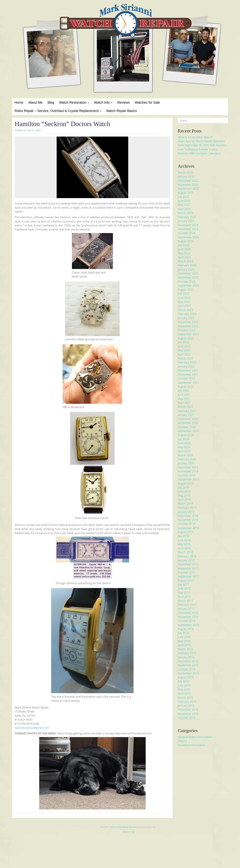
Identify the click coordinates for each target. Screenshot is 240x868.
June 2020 (184, 443)
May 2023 (184, 302)
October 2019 (187, 475)
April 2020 (184, 451)
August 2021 (186, 387)
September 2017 (188, 576)
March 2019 (185, 504)
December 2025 (188, 181)
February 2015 (187, 702)
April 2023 (184, 306)
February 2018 (187, 556)
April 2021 (184, 403)
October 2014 (187, 718)
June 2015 (184, 685)
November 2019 (188, 471)
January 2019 (186, 512)
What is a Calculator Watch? (195, 137)
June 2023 (184, 298)
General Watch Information (195, 737)
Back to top (128, 832)
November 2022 (188, 326)
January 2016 (186, 657)
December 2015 (188, 661)
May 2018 (184, 544)
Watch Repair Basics (122, 111)
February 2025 (187, 217)
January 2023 (186, 318)
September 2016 (188, 625)
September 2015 (188, 673)
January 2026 (186, 176)
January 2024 (186, 269)
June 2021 (184, 394)
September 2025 (188, 189)
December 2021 (188, 370)
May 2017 (184, 592)
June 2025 (184, 201)
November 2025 (188, 185)
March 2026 (185, 172)
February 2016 (187, 653)
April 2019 (184, 500)
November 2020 (188, 423)
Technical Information (191, 745)
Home (19, 102)
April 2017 (184, 597)
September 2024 (188, 237)
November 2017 (188, 568)
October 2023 (187, 282)
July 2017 (183, 584)
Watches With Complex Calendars (199, 153)
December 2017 (188, 564)
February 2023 (187, 314)
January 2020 (186, 463)
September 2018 (188, 528)
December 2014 (188, 710)
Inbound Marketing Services (123, 827)
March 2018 (185, 552)
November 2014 (188, 714)
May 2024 (184, 253)
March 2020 (185, 455)
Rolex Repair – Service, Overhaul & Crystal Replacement (58, 111)
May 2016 (184, 641)
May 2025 (184, 205)
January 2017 (186, 609)
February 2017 (187, 605)
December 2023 (188, 273)
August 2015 (186, 677)
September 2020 (188, 431)
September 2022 (188, 334)
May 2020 (184, 447)
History (182, 741)
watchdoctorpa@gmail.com (32, 728)
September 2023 (188, 286)
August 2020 (186, 435)
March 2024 (185, 261)
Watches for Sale (147, 102)
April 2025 (184, 209)
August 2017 (186, 580)
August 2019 (186, 483)
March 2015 (185, 698)
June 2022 (184, 346)
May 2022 (184, 350)
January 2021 (186, 415)
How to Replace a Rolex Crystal (198, 149)
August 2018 (186, 532)
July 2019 (183, 487)
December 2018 (188, 516)
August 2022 (186, 338)
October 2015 (187, 669)
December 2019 (188, 467)
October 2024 (187, 233)
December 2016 (188, 613)
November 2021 (188, 374)
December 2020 (188, 419)
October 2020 (187, 427)
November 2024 (188, 229)
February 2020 (187, 459)
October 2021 (187, 378)
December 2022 (188, 322)
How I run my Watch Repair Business (201, 141)
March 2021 (185, 407)
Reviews (124, 102)
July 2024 (183, 245)
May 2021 (184, 399)
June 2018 (184, 540)
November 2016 (188, 617)
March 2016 (185, 649)
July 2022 (183, 342)
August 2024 (186, 241)
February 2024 (187, 265)
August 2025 (186, 193)
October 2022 (187, 330)
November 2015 (188, 665)
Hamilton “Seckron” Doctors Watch (62, 124)
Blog (51, 102)
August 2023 (186, 290)
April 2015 (184, 693)
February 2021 (187, 411)
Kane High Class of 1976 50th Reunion (202, 145)
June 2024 (184, 249)
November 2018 (188, 520)
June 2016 (184, 637)
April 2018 (184, 548)
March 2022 (185, 358)
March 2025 (185, 213)
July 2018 (183, 536)
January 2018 (186, 560)
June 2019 (184, 491)
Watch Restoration (74, 102)
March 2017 (185, 601)
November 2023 (188, 277)
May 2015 (184, 689)
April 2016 (184, 645)
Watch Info (103, 102)
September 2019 (188, 479)
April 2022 (184, 354)
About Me (36, 102)
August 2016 (186, 629)
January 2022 (186, 366)
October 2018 (187, 524)
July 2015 (183, 681)
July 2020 (183, 439)
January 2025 (186, 221)
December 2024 (188, 225)
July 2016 (183, 633)
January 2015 (186, 706)
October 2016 (187, 621)
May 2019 (184, 496)
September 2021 (188, 383)
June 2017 (184, 588)
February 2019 (187, 508)
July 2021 (183, 391)
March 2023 (185, 310)
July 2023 (183, 294)
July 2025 (183, 197)
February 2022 (187, 362)
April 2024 (184, 257)
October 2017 (187, 572)
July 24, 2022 (34, 130)
